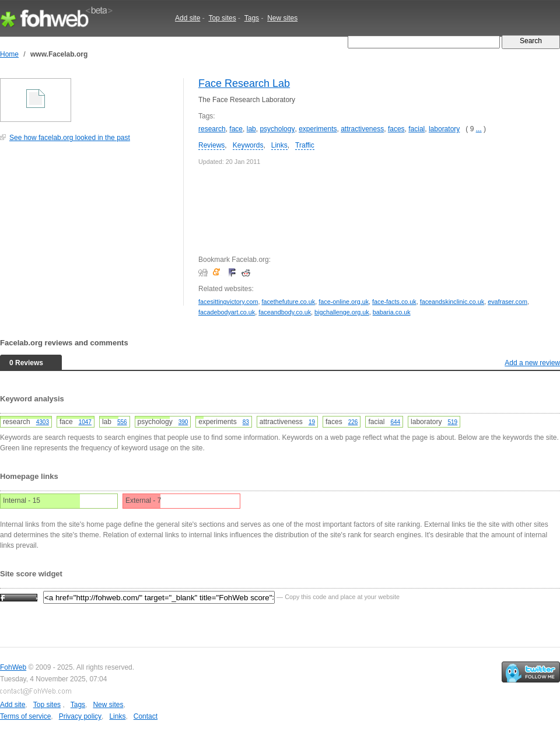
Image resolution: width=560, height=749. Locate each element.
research (212, 129)
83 (246, 422)
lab (251, 129)
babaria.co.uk (392, 312)
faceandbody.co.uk (285, 312)
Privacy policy (80, 716)
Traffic (305, 145)
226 (353, 422)
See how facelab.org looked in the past (70, 138)
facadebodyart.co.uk (227, 312)
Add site (188, 18)
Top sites (222, 18)
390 (183, 422)
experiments (318, 129)
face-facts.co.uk (394, 302)
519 (452, 422)
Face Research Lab (244, 83)
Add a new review (532, 363)
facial (416, 129)
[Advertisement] (87, 230)
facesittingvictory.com (228, 302)
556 (122, 422)
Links (279, 145)
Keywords (248, 145)
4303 (43, 422)
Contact (146, 716)
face (236, 129)
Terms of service (25, 716)
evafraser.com (508, 302)
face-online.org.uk (344, 302)
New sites (282, 18)
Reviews (211, 145)
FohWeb (13, 667)
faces (396, 129)
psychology (277, 129)
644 (395, 422)
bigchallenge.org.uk (342, 312)
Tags (252, 18)
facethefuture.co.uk (288, 302)
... (479, 129)
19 (312, 422)
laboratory (444, 129)
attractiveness (362, 129)
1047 (85, 422)
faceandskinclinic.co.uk (452, 302)
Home (9, 54)
